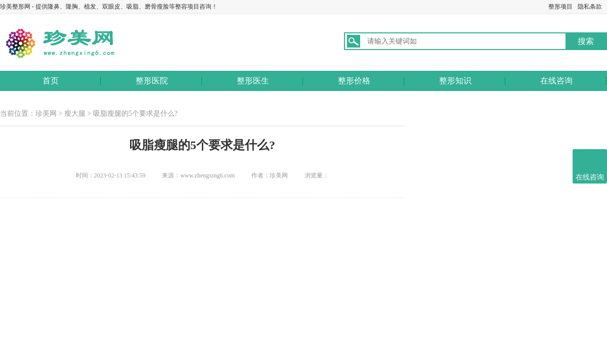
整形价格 (354, 81)
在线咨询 (556, 81)
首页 (51, 81)
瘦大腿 (75, 113)
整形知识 (455, 81)
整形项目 (560, 7)
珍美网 (46, 113)
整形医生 (253, 81)
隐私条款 (590, 7)
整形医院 (152, 81)
